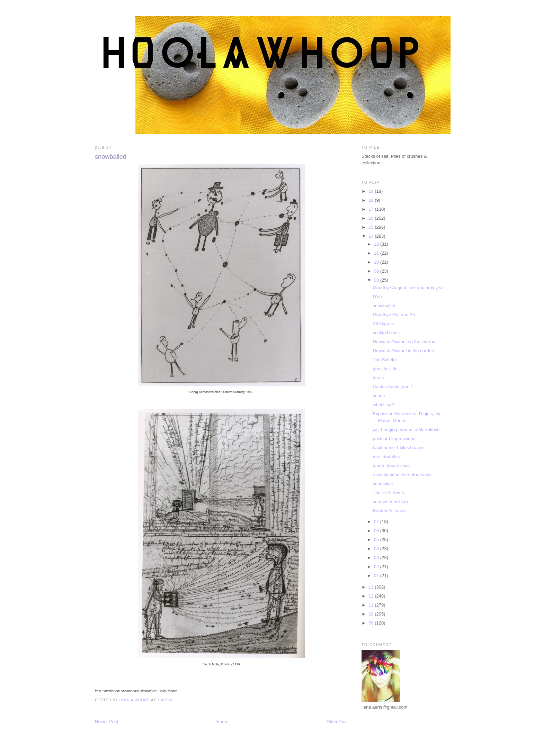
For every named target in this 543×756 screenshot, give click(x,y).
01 (377, 576)
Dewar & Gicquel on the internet (404, 342)
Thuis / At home (388, 493)
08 (377, 280)
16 (372, 218)
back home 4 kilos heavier (399, 448)
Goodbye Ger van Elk (394, 315)
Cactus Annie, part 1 (393, 387)
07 (377, 522)
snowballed (384, 306)
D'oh (377, 297)
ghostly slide (385, 369)
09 (377, 271)
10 (377, 262)
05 (377, 540)
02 (377, 567)
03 (377, 558)
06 (377, 531)
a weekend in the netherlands (402, 475)
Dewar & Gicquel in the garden (403, 351)
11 (377, 253)
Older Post (337, 722)
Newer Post (106, 722)
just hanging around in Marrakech (406, 430)
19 (372, 191)
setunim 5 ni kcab (390, 502)
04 (377, 549)
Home (222, 722)
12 (377, 244)
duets (378, 378)
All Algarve (383, 324)
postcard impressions (394, 439)
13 (372, 587)
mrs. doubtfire (386, 457)
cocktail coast (386, 333)
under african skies (391, 466)
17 (372, 209)
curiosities (383, 484)
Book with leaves (390, 511)
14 (372, 236)
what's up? (383, 405)
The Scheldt (385, 360)
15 (372, 227)
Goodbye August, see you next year (408, 288)
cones (379, 396)
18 (372, 200)
